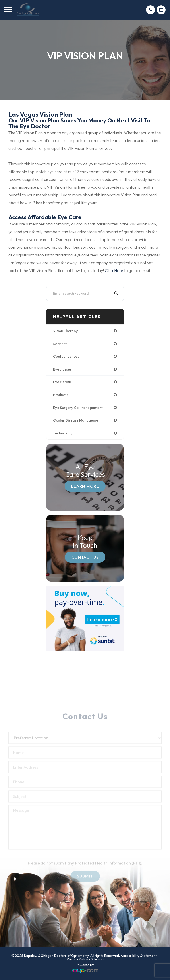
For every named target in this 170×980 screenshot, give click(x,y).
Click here (114, 270)
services (60, 344)
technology (63, 433)
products (61, 395)
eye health (62, 382)
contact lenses (66, 356)
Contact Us (85, 557)
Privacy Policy (77, 959)
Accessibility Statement (139, 956)
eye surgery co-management (78, 407)
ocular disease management (77, 420)
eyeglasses (62, 369)
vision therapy (66, 331)
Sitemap (97, 959)
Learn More (85, 486)
